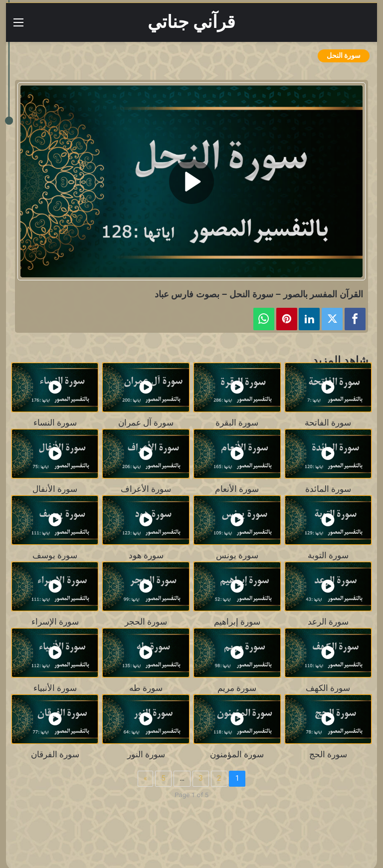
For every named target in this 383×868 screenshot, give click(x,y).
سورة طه (146, 688)
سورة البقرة (237, 423)
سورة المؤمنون (237, 755)
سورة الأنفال (55, 489)
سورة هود (146, 555)
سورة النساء (55, 423)
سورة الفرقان (55, 755)
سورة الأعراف (146, 489)
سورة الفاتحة (328, 423)
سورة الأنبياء (55, 688)
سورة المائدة (328, 489)
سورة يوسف (55, 555)
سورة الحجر (146, 622)
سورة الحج (328, 755)
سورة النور (146, 755)
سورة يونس (237, 555)
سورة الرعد (328, 622)
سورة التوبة (328, 555)
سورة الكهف (328, 688)
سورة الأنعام (237, 489)
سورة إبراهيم (237, 622)
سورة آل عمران (146, 423)
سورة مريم (237, 688)
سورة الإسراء (55, 622)
